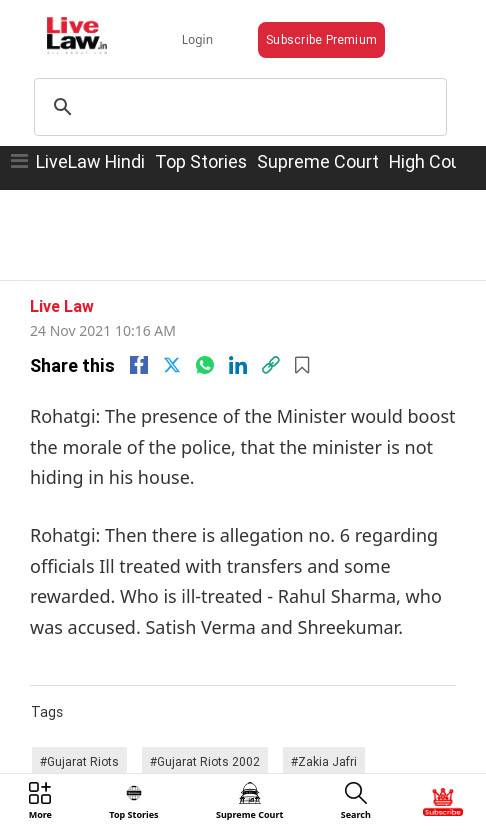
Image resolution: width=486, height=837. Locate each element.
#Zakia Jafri (324, 761)
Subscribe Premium (321, 39)
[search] (237, 107)
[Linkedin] (238, 365)
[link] (271, 365)
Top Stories (201, 161)
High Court (431, 161)
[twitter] (172, 365)
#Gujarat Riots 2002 (205, 761)
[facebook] (139, 365)
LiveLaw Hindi (90, 161)
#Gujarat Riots (79, 761)
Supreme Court (318, 161)
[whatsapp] (205, 365)
